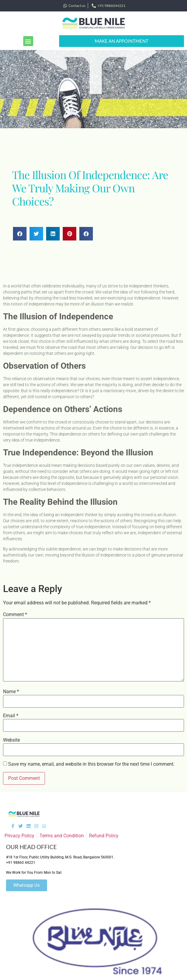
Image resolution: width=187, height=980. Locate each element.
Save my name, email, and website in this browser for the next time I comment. (91, 764)
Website (11, 740)
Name (11, 692)
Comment (15, 615)
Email (11, 716)
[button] (28, 41)
